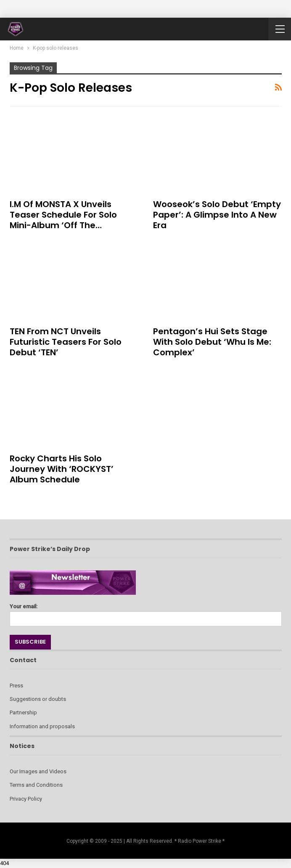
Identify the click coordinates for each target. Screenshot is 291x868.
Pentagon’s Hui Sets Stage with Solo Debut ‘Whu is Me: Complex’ (212, 342)
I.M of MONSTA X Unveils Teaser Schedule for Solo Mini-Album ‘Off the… (63, 215)
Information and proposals (42, 726)
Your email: (146, 613)
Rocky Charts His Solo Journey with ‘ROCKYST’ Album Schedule (62, 469)
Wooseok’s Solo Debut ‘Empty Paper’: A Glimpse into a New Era (217, 215)
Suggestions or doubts (38, 699)
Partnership (23, 712)
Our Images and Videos (38, 771)
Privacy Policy (26, 799)
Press (16, 686)
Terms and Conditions (36, 785)
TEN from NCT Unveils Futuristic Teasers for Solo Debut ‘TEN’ (66, 342)
